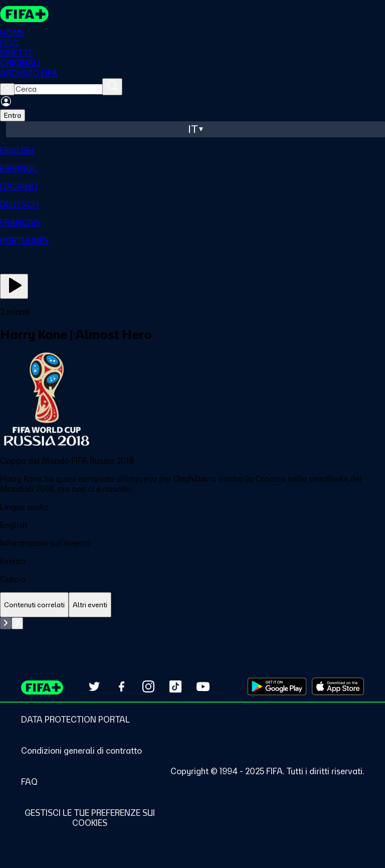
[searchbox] (58, 89)
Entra (13, 115)
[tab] (34, 605)
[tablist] (192, 605)
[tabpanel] (192, 623)
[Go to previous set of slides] (6, 623)
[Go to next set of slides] (17, 623)
